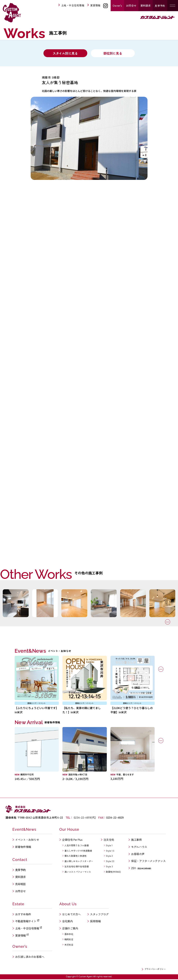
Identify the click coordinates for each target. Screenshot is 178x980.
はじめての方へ (71, 915)
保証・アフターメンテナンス (148, 862)
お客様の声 (138, 854)
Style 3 (109, 867)
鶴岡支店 (69, 940)
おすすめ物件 (23, 915)
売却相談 (20, 885)
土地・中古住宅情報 (71, 5)
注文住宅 (109, 840)
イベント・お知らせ (27, 840)
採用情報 (95, 922)
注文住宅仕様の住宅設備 (77, 867)
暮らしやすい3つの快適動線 (78, 851)
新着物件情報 (23, 847)
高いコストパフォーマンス (78, 872)
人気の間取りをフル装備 (77, 846)
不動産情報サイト (27, 922)
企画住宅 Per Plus (72, 840)
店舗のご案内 (70, 929)
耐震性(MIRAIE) (113, 872)
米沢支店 (69, 945)
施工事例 (136, 840)
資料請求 (146, 5)
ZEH (142, 869)
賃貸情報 (94, 5)
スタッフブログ (99, 915)
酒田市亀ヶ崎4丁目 (78, 775)
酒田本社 (69, 935)
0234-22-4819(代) (85, 818)
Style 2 (109, 856)
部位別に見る (113, 53)
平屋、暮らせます (125, 775)
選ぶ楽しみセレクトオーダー (79, 862)
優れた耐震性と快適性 (75, 856)
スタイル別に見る (65, 53)
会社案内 (67, 922)
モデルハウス (139, 847)
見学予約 (160, 6)
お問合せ (131, 5)
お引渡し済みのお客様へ (30, 957)
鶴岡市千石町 (27, 775)
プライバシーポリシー (155, 969)
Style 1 (109, 846)
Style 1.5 (110, 851)
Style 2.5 (110, 862)
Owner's (117, 5)
